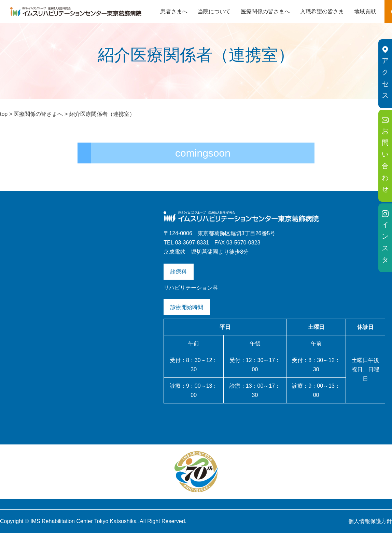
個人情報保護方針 (370, 521)
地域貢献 (365, 11)
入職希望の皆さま (322, 11)
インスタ (385, 237)
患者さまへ (174, 11)
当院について (214, 11)
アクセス (385, 73)
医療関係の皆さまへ (265, 11)
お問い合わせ (385, 155)
